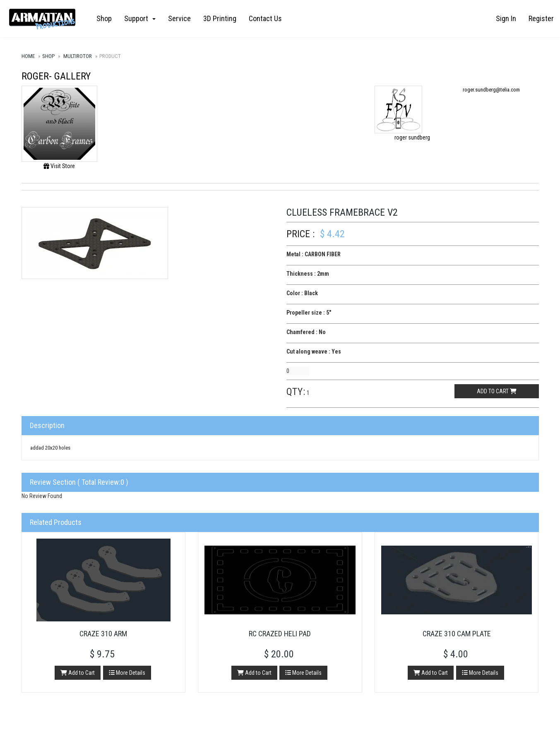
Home (28, 56)
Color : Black (302, 293)
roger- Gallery (56, 76)
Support (140, 18)
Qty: (296, 392)
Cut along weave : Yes (314, 351)
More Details (127, 673)
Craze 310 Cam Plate (457, 634)
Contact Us (265, 18)
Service (179, 18)
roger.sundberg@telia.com (491, 90)
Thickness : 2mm (308, 274)
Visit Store (59, 166)
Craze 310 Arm (103, 634)
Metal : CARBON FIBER (314, 254)
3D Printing (220, 18)
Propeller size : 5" (309, 313)
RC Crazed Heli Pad (280, 634)
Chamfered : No (306, 332)
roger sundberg (412, 137)
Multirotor (78, 56)
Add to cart (497, 391)
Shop (104, 18)
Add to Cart (78, 673)
